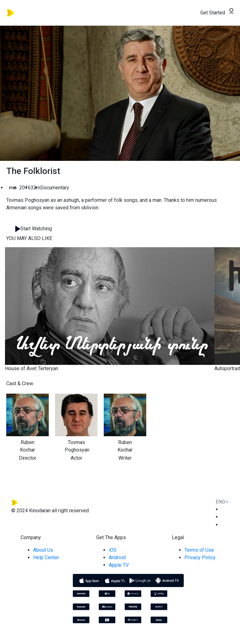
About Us (43, 550)
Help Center (46, 557)
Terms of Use (199, 550)
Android (117, 557)
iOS (113, 550)
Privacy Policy (200, 557)
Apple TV (119, 565)
